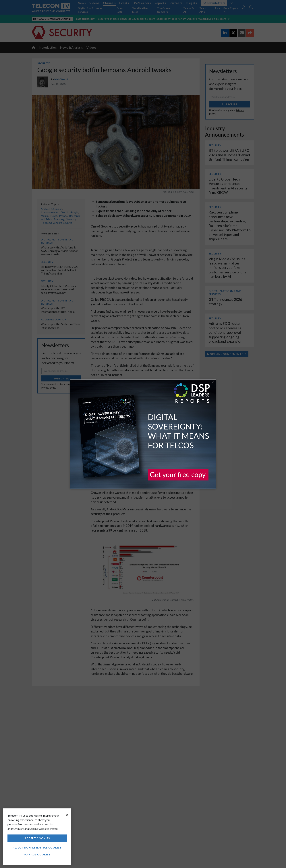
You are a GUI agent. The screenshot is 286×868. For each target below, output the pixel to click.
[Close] (67, 815)
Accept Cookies (37, 838)
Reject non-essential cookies (37, 848)
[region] (37, 837)
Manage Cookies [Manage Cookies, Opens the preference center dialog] (37, 854)
